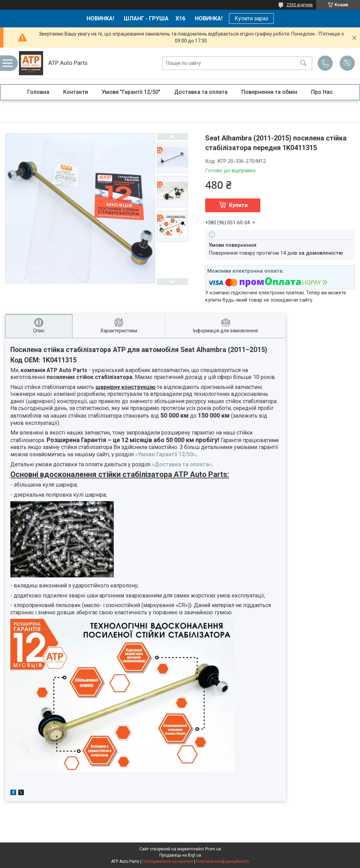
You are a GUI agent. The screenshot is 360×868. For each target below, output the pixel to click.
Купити (238, 205)
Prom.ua (213, 849)
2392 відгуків (300, 5)
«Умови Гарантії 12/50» (166, 454)
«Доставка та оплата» (182, 464)
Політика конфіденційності (223, 861)
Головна (38, 92)
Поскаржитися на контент (168, 861)
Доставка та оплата (201, 92)
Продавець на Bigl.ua (180, 855)
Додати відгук (347, 63)
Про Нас (322, 92)
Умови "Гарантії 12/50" (131, 92)
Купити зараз (251, 18)
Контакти (76, 92)
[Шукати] (303, 63)
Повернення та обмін (269, 92)
